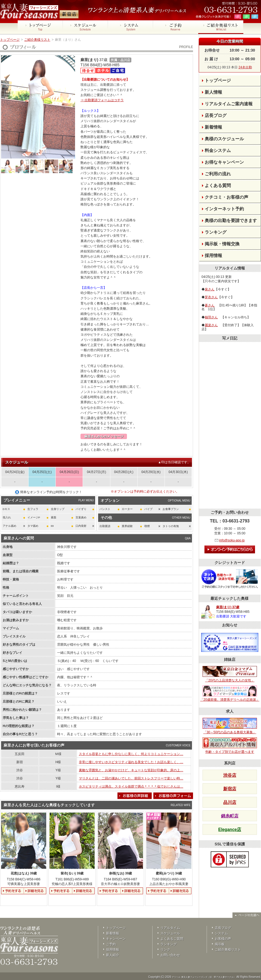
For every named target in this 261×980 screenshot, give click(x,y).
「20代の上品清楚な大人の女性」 (230, 674)
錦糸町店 (230, 816)
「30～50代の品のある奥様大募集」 (230, 726)
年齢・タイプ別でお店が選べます (230, 746)
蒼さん (210, 305)
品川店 (230, 802)
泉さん (210, 289)
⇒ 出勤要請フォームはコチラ (102, 100)
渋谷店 (230, 775)
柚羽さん (211, 317)
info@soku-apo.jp (232, 540)
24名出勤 (245, 67)
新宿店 (230, 789)
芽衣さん (211, 297)
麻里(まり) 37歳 (228, 607)
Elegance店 (230, 830)
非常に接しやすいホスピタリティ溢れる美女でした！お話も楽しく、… (131, 762)
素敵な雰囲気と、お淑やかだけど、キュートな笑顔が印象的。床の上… (131, 770)
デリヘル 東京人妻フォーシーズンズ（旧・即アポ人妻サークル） (204, 977)
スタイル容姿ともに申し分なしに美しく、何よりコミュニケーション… (131, 754)
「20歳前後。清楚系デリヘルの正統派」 (230, 694)
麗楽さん (211, 325)
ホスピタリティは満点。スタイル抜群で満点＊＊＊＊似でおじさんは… (131, 786)
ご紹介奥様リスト (37, 40)
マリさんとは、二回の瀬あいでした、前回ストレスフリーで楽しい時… (131, 778)
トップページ (10, 40)
